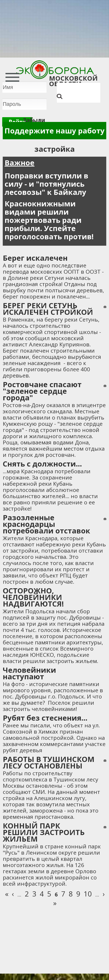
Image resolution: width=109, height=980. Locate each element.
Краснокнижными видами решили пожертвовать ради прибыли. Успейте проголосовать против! (49, 220)
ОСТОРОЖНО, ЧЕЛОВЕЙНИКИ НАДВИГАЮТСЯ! (33, 597)
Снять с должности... (42, 464)
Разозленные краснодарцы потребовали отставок (46, 524)
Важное (20, 163)
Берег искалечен (35, 258)
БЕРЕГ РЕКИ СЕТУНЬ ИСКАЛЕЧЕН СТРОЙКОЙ (48, 309)
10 (88, 894)
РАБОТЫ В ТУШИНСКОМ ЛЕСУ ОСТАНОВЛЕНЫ (49, 762)
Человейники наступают (29, 673)
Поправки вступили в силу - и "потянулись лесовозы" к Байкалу (46, 184)
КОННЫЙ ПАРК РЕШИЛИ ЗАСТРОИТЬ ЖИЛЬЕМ (44, 832)
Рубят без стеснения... (45, 718)
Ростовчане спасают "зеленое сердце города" (42, 391)
